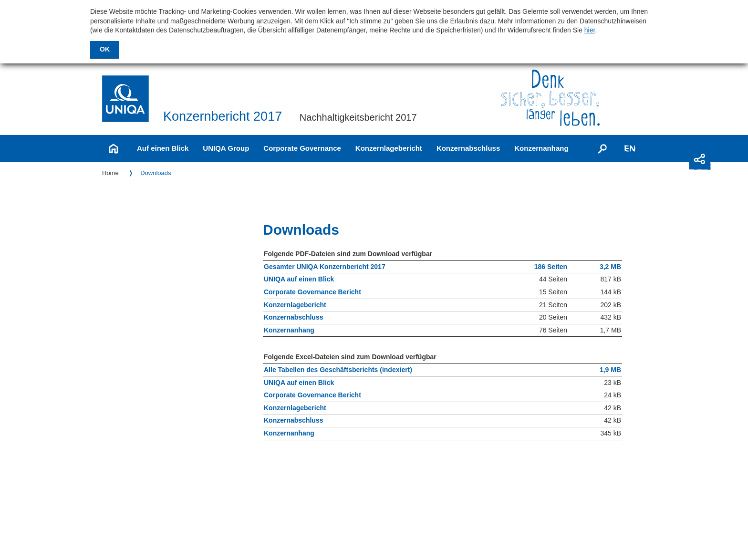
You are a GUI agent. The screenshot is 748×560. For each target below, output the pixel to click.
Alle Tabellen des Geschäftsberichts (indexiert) (338, 370)
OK (105, 49)
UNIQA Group (226, 148)
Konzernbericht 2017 (223, 117)
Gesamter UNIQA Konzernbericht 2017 (325, 267)
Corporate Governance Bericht (312, 293)
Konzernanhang (541, 148)
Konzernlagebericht (389, 148)
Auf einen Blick (163, 148)
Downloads (156, 173)
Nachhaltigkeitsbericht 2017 (358, 117)
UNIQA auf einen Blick (299, 280)
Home (110, 173)
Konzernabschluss (468, 148)
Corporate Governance (302, 148)
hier (590, 30)
